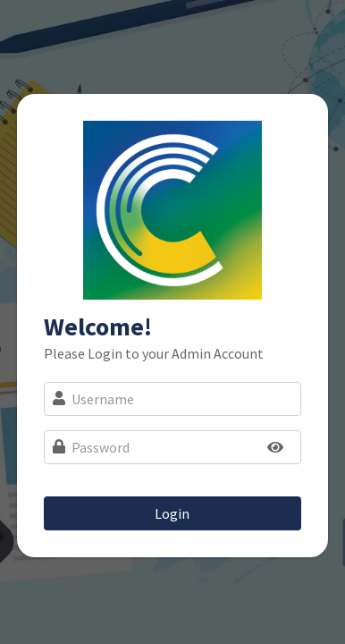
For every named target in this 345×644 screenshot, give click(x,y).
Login (172, 513)
